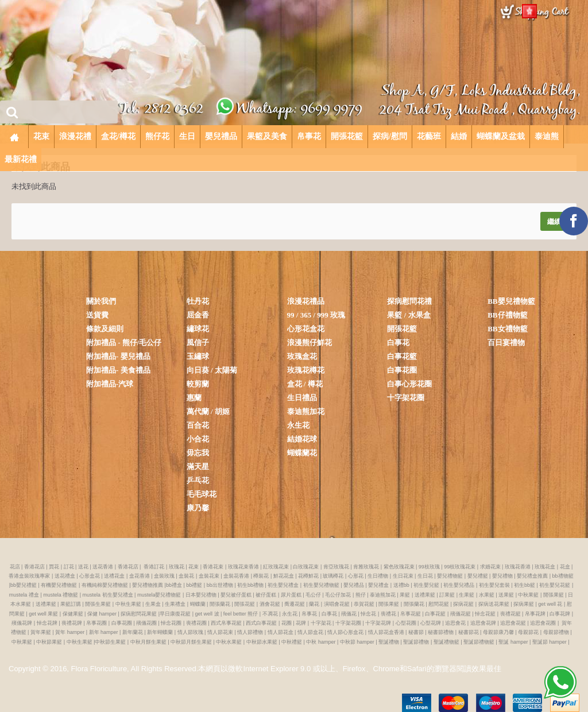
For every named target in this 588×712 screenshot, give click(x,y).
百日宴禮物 (506, 343)
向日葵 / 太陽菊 (212, 370)
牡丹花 (198, 301)
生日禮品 (302, 398)
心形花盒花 (306, 329)
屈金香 (198, 315)
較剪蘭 (198, 384)
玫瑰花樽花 (306, 370)
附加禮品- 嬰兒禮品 (118, 356)
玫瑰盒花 (302, 356)
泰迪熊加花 (306, 411)
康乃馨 (198, 508)
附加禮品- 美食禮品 (118, 370)
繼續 (554, 221)
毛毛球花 (202, 494)
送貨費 (97, 315)
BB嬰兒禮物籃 (511, 301)
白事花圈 (402, 370)
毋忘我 (198, 453)
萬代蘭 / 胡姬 (208, 411)
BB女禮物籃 (507, 329)
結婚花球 (302, 439)
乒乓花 (198, 480)
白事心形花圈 (409, 384)
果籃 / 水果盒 (409, 315)
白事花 (398, 343)
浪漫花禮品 (306, 301)
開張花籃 (402, 329)
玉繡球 (198, 356)
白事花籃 (402, 356)
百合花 (198, 425)
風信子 (198, 343)
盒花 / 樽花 (305, 384)
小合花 (198, 439)
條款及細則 (105, 329)
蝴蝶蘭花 (302, 453)
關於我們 (101, 301)
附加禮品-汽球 (110, 384)
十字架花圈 (406, 398)
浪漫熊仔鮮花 (310, 343)
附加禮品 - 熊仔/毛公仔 (124, 343)
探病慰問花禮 (409, 301)
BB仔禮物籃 (507, 315)
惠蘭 (194, 398)
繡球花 (198, 329)
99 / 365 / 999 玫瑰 (316, 315)
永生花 (298, 425)
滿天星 (198, 467)
